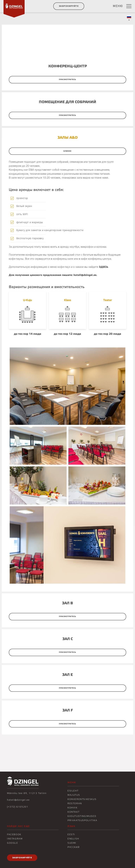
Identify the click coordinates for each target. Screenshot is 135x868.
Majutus (74, 795)
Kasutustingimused (82, 816)
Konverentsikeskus (82, 799)
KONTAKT (73, 812)
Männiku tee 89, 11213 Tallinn (27, 793)
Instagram (15, 839)
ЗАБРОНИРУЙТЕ (69, 6)
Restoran (75, 803)
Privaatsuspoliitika (82, 820)
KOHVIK (73, 808)
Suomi (72, 843)
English (73, 839)
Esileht (73, 791)
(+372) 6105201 (18, 807)
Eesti (71, 835)
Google (13, 843)
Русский (73, 847)
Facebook (14, 835)
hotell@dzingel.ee (18, 800)
